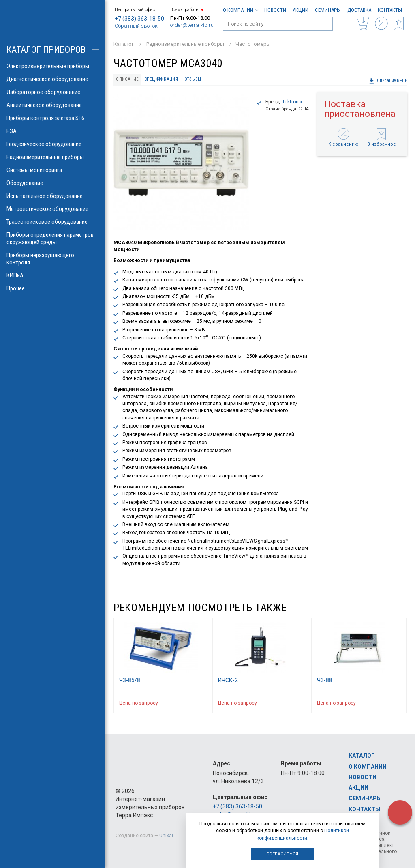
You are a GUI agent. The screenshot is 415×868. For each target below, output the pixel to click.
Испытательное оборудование (53, 196)
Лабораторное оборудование (53, 92)
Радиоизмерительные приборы (53, 157)
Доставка (359, 10)
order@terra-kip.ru (192, 25)
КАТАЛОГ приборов (46, 50)
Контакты (390, 10)
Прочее (53, 288)
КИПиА (53, 275)
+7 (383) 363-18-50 (139, 19)
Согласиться (282, 854)
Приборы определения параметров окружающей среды (53, 238)
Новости (275, 10)
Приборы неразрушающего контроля (53, 259)
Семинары (328, 10)
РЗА (53, 131)
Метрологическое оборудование (53, 209)
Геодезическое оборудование (53, 144)
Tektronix (292, 102)
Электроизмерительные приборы (53, 66)
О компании (240, 10)
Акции (301, 10)
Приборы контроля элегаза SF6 (53, 118)
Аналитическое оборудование (53, 105)
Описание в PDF (388, 81)
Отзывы (193, 79)
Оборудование (53, 183)
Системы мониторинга (53, 170)
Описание (127, 79)
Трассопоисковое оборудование (53, 222)
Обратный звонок (136, 26)
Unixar (166, 836)
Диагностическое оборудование (53, 79)
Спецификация (161, 79)
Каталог (362, 756)
